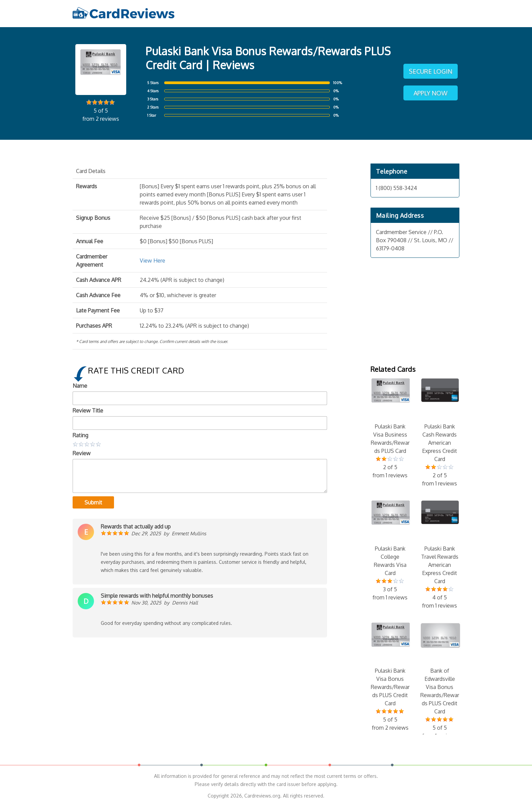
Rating (80, 435)
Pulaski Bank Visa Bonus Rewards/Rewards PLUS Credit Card (390, 677)
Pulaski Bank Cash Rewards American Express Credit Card (440, 433)
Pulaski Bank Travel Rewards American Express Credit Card (440, 555)
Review (82, 453)
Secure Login (431, 71)
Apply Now (431, 93)
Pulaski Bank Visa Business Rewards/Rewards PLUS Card (390, 429)
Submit (93, 502)
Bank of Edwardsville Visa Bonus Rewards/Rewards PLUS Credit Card (440, 681)
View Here (153, 261)
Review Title (88, 410)
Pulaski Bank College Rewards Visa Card (390, 551)
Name (80, 386)
